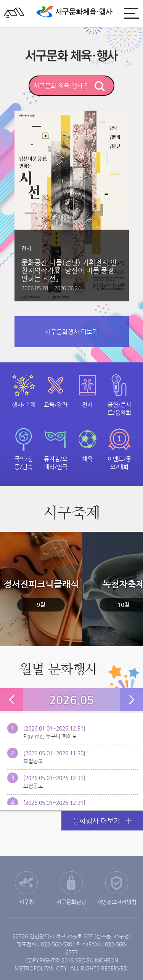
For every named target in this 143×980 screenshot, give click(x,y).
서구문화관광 (71, 902)
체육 (87, 459)
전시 (87, 405)
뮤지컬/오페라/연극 (56, 463)
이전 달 (11, 700)
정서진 (41, 595)
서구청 (27, 902)
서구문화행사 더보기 (71, 332)
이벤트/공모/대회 (119, 463)
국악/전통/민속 (24, 463)
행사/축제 (24, 405)
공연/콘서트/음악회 (119, 409)
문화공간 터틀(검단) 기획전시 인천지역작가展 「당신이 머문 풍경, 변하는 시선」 (69, 270)
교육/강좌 (56, 405)
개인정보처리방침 (117, 902)
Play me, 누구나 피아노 (50, 736)
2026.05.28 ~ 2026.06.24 (51, 288)
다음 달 (132, 700)
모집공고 (33, 761)
